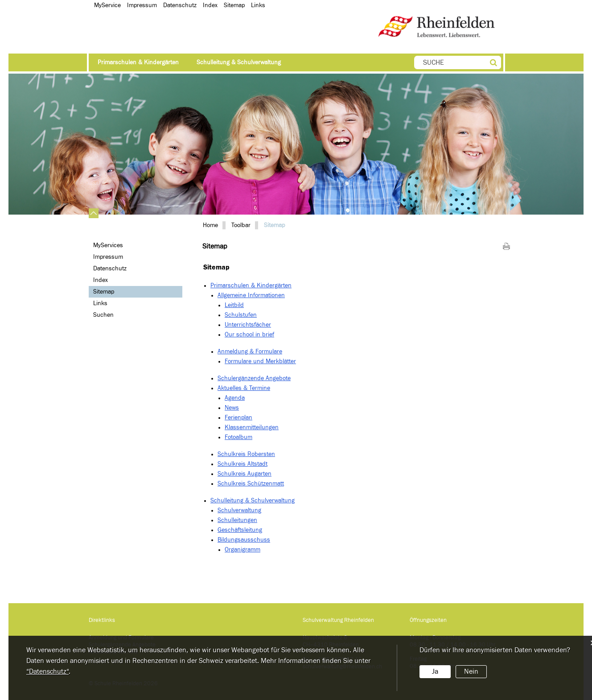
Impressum (108, 257)
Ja (435, 671)
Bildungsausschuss (244, 540)
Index (101, 280)
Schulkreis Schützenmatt (251, 484)
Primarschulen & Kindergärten (138, 62)
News (232, 408)
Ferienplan (238, 418)
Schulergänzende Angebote (254, 378)
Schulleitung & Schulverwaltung (239, 62)
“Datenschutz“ (47, 671)
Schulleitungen (237, 520)
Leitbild (234, 305)
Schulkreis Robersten (246, 454)
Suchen (103, 315)
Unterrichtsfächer (248, 325)
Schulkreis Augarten (245, 474)
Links (100, 303)
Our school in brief (249, 335)
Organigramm (243, 550)
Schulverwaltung (239, 510)
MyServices (108, 245)
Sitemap (120, 291)
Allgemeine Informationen (251, 295)
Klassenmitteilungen (252, 427)
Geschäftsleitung (240, 530)
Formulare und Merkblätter (260, 361)
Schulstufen (241, 315)
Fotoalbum (238, 437)
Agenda (235, 398)
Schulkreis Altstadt (243, 464)
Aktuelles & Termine (244, 388)
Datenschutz (110, 269)
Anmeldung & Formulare (250, 352)
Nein (471, 671)
